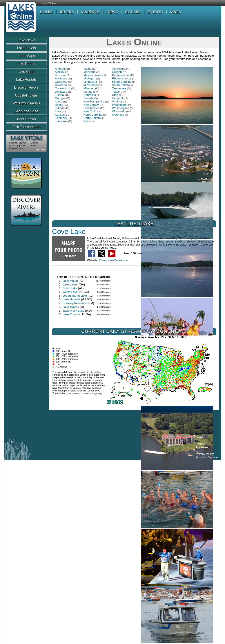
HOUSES (133, 12)
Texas (116, 92)
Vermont (118, 98)
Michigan (89, 78)
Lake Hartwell (72, 299)
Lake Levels (26, 48)
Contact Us (203, 444)
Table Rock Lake (73, 311)
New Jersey (91, 105)
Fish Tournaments (26, 127)
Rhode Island (121, 78)
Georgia (60, 98)
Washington (120, 105)
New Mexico (92, 108)
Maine (87, 69)
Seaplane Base (26, 111)
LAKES (46, 12)
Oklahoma (119, 69)
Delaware (61, 92)
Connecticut (63, 88)
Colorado (61, 85)
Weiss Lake (70, 292)
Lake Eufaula (71, 314)
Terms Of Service (207, 457)
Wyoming (118, 115)
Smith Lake (70, 288)
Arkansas (61, 78)
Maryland (90, 72)
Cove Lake (69, 231)
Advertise (202, 447)
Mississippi (91, 85)
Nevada (89, 98)
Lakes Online (48, 4)
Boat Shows (26, 119)
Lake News (26, 40)
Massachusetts (93, 75)
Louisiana (61, 121)
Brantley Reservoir (75, 303)
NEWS (112, 12)
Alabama (61, 69)
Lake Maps (26, 56)
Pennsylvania (121, 75)
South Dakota (121, 85)
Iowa (58, 111)
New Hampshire (94, 101)
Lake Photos (26, 64)
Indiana (60, 108)
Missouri (89, 88)
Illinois (59, 105)
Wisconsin (119, 111)
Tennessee (119, 88)
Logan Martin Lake (75, 296)
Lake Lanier (70, 284)
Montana (89, 92)
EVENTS (155, 12)
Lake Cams (26, 72)
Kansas (60, 115)
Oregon (117, 72)
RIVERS (67, 12)
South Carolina (122, 82)
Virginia (117, 101)
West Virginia (121, 108)
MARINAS (90, 12)
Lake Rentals (26, 80)
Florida (59, 95)
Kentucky (61, 118)
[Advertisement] (86, 425)
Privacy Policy (205, 454)
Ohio (87, 121)
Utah (115, 95)
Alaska (59, 72)
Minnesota (90, 82)
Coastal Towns (26, 95)
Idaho (59, 101)
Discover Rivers (26, 87)
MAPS (175, 12)
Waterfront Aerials (26, 103)
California (61, 82)
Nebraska (90, 95)
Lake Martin (70, 281)
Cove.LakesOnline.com (114, 260)
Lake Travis (70, 307)
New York (90, 111)
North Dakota (92, 118)
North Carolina (93, 115)
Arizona (60, 75)
